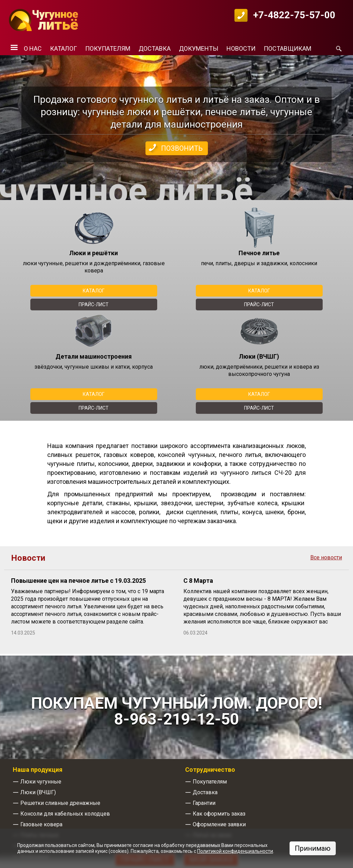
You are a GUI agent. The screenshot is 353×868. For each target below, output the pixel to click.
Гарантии (204, 803)
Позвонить (182, 148)
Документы (199, 48)
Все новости (326, 558)
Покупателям (108, 48)
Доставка (155, 48)
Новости (241, 48)
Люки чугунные (41, 782)
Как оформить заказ (219, 814)
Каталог (63, 48)
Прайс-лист (94, 305)
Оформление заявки (219, 824)
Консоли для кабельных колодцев (65, 814)
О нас (33, 48)
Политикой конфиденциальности (235, 851)
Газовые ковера (41, 824)
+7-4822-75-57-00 (294, 15)
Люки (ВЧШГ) (38, 792)
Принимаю (313, 848)
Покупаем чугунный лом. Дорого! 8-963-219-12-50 (176, 711)
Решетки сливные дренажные (60, 803)
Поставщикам (288, 48)
